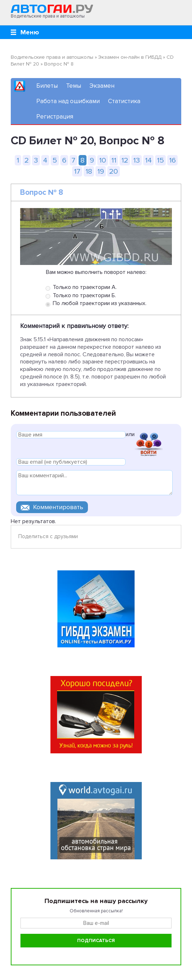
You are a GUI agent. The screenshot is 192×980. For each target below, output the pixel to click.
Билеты (47, 86)
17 (77, 171)
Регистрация (55, 117)
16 (172, 160)
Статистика (124, 101)
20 (114, 171)
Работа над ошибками (68, 101)
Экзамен (102, 86)
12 (125, 160)
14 (148, 160)
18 (89, 171)
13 (137, 160)
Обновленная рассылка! (96, 911)
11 (114, 160)
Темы (74, 86)
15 (160, 160)
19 (101, 171)
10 (103, 160)
